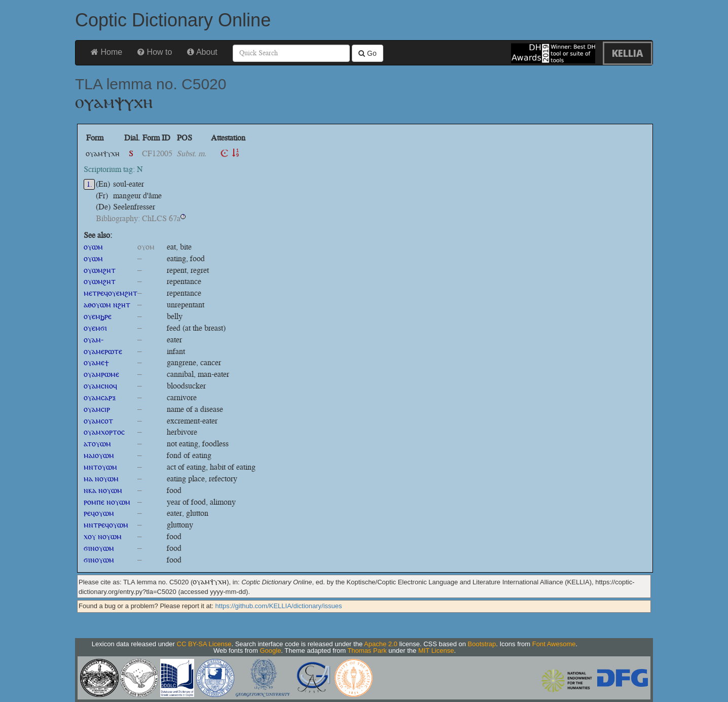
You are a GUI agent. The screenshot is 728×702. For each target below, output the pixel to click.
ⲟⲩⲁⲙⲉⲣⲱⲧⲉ (103, 351)
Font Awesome (554, 644)
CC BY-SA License (204, 644)
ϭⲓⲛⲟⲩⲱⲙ (99, 548)
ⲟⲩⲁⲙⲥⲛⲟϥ (100, 386)
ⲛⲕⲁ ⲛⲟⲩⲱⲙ (103, 490)
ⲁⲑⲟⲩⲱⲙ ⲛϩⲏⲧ (107, 305)
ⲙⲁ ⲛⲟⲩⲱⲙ (101, 479)
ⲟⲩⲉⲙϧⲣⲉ (98, 316)
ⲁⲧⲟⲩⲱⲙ (97, 444)
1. (89, 184)
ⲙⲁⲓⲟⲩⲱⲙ (99, 455)
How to (155, 52)
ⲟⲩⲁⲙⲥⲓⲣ (97, 409)
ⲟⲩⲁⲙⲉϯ (96, 362)
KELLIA (628, 53)
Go (368, 53)
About (202, 52)
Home (106, 52)
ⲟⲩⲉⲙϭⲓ (95, 328)
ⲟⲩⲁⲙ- (94, 340)
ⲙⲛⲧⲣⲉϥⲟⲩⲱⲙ (106, 525)
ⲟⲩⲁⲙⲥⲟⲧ (98, 421)
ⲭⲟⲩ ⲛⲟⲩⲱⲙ (103, 536)
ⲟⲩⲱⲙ (93, 247)
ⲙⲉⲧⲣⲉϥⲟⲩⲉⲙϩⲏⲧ (111, 293)
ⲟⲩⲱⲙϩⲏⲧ (100, 270)
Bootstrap (482, 644)
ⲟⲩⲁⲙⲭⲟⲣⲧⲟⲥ (104, 432)
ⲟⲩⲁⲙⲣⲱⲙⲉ (101, 374)
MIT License (436, 651)
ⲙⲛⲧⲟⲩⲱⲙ (100, 467)
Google (270, 651)
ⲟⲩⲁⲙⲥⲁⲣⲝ (100, 397)
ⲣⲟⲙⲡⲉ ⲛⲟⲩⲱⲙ (107, 502)
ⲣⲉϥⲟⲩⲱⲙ (99, 513)
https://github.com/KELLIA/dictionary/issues (279, 606)
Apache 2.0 (381, 644)
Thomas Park (367, 651)
